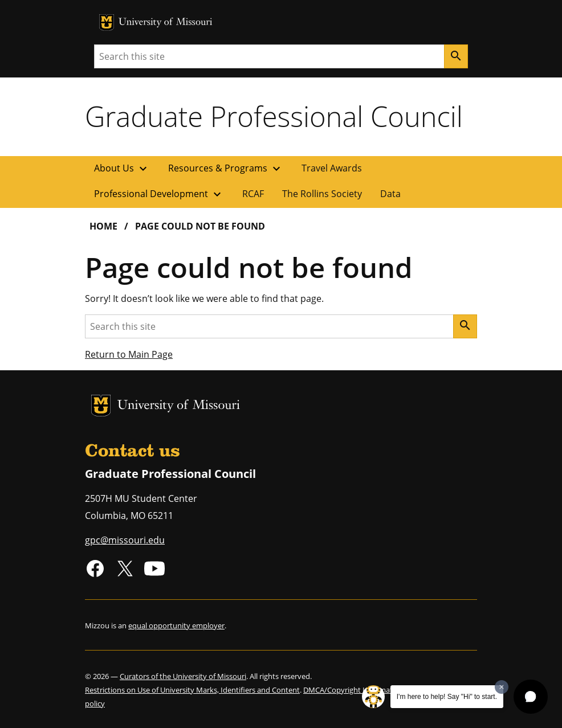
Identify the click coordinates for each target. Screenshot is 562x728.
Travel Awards (332, 168)
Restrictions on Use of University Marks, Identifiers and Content (192, 690)
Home (103, 226)
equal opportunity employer (176, 625)
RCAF (253, 194)
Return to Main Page (129, 354)
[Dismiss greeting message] (502, 687)
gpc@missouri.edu (125, 540)
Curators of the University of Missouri (183, 676)
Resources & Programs (226, 169)
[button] (531, 697)
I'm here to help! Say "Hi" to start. (447, 697)
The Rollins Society (322, 194)
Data (390, 194)
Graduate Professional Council (274, 116)
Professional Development (159, 194)
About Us (122, 169)
